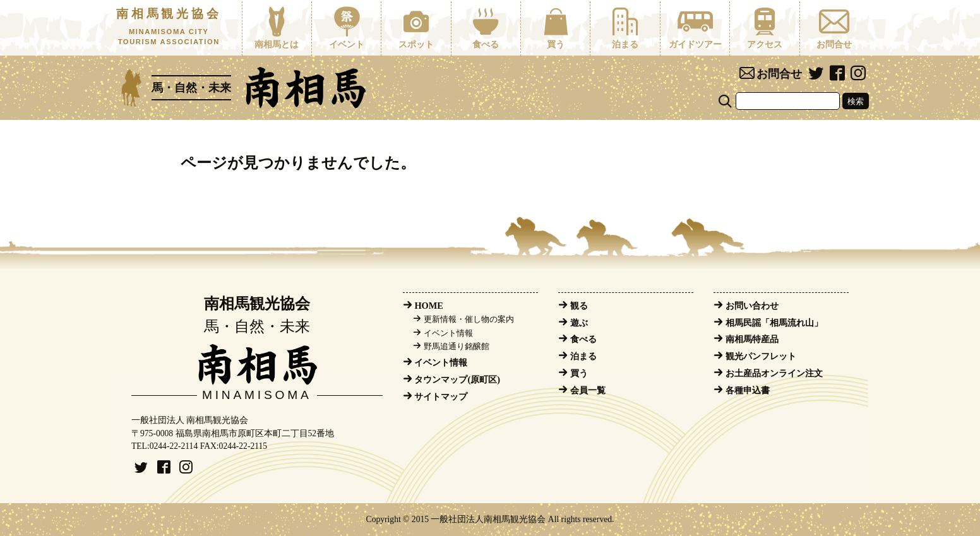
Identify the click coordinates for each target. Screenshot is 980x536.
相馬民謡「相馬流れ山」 (774, 323)
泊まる (625, 28)
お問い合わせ (752, 306)
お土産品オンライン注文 (774, 373)
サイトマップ (441, 396)
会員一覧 (588, 390)
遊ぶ (579, 323)
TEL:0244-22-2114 (164, 446)
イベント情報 (448, 333)
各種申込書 (748, 390)
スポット (416, 28)
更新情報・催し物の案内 (469, 319)
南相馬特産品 (752, 339)
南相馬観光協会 (169, 27)
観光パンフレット (761, 356)
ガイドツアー (695, 28)
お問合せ (834, 28)
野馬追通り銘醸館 (457, 347)
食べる (486, 28)
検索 (856, 101)
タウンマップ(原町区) (457, 379)
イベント (346, 28)
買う (555, 28)
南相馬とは (277, 28)
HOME (429, 306)
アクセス (764, 28)
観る (579, 306)
